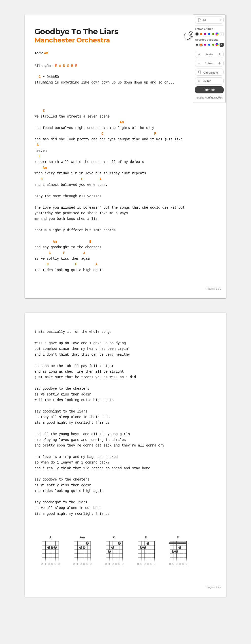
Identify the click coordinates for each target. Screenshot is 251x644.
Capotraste (211, 73)
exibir (207, 81)
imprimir (209, 90)
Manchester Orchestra (72, 40)
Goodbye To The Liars (76, 32)
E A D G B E (66, 66)
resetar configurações (209, 97)
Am (46, 53)
